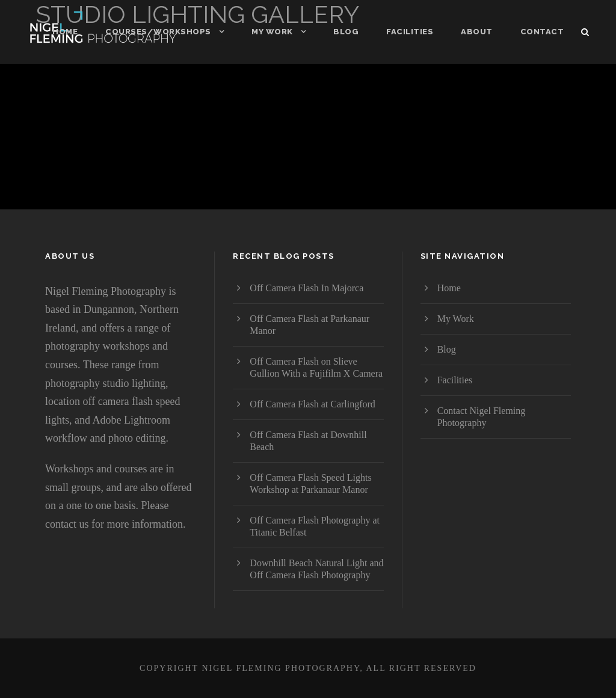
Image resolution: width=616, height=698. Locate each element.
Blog (346, 32)
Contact (542, 32)
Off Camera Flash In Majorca (306, 288)
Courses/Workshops (158, 32)
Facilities (410, 32)
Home (65, 32)
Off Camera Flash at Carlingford (313, 404)
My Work (272, 32)
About (477, 32)
